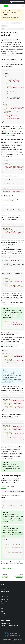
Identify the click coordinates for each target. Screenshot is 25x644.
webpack (8, 41)
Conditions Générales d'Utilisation (10, 625)
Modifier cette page (7, 569)
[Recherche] (23, 6)
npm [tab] (3, 205)
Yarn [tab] (8, 205)
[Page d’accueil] (2, 23)
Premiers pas (4, 587)
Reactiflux (4, 601)
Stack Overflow (5, 599)
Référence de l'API (6, 591)
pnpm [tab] (13, 205)
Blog (2, 611)
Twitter (3, 603)
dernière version (13, 19)
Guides (3, 589)
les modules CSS (9, 201)
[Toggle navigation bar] (2, 6)
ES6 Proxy (15, 199)
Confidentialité (5, 623)
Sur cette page (6, 29)
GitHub (3, 613)
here (22, 564)
